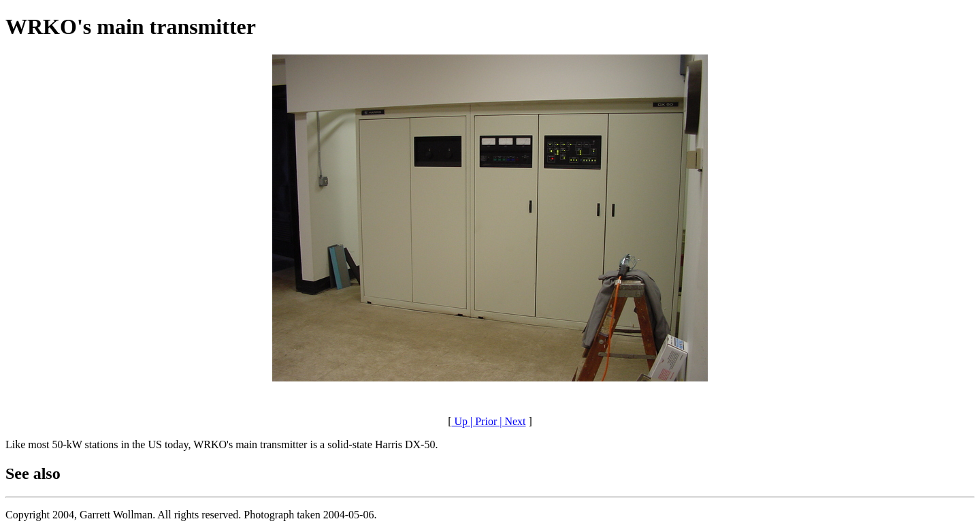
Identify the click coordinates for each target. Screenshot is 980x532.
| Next (511, 421)
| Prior (482, 421)
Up (459, 421)
